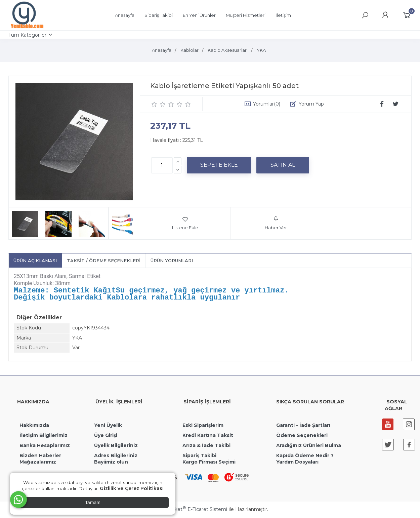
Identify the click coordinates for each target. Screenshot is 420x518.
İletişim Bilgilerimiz (43, 437)
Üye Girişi (106, 437)
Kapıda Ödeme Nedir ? (305, 457)
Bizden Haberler (40, 457)
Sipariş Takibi (199, 457)
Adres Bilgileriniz (116, 457)
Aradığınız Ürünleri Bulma (309, 447)
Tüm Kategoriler (27, 35)
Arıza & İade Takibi (206, 447)
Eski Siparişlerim (203, 427)
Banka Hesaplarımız (45, 447)
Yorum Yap (311, 104)
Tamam (93, 503)
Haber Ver (276, 223)
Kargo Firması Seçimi (209, 464)
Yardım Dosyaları (297, 464)
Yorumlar (267, 104)
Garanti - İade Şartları (303, 427)
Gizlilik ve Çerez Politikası (132, 488)
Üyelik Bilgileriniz (116, 447)
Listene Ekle (185, 223)
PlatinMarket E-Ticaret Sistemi (190, 511)
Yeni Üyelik (108, 427)
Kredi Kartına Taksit (208, 437)
